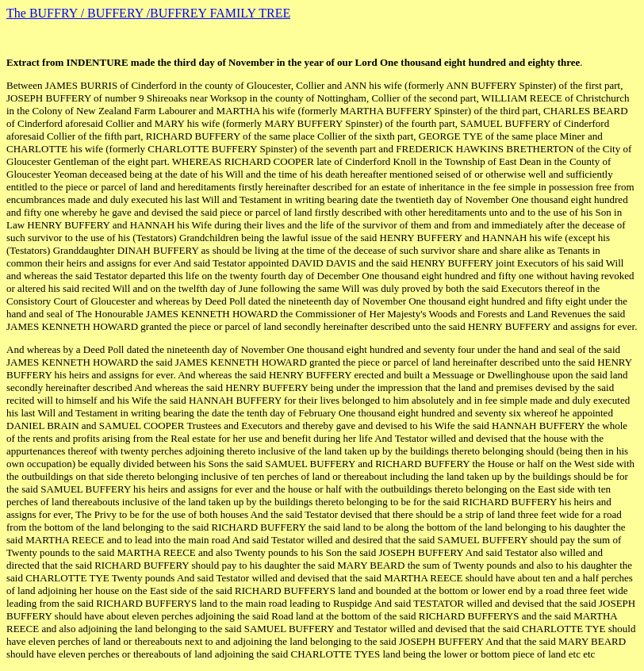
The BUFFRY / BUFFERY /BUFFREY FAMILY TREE (148, 13)
